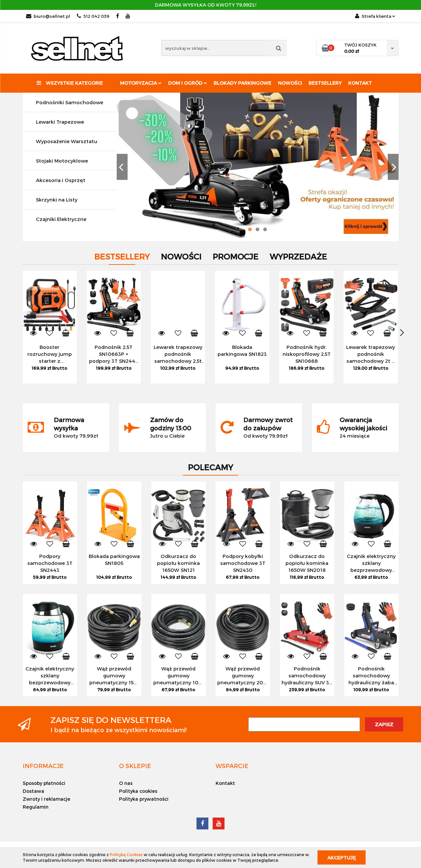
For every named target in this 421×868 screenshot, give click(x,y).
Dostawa (33, 791)
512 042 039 (93, 16)
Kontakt (360, 83)
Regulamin (36, 807)
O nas (126, 783)
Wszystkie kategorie (70, 83)
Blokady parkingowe (242, 83)
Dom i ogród (188, 83)
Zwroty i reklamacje (46, 799)
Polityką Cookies (126, 854)
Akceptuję (342, 857)
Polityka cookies (138, 791)
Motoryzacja (141, 83)
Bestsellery (325, 83)
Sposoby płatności (44, 783)
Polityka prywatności (144, 799)
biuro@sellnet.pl (48, 16)
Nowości (290, 83)
